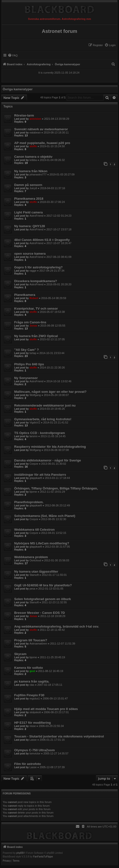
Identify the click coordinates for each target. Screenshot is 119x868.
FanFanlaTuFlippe (43, 857)
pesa (32, 589)
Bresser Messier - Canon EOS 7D (40, 613)
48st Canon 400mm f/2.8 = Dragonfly (42, 240)
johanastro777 (38, 174)
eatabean (35, 132)
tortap (33, 353)
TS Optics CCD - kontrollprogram (40, 433)
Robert (34, 298)
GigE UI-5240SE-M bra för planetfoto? (43, 585)
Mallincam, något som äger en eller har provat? (50, 392)
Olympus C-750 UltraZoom (35, 750)
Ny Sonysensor (26, 378)
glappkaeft (36, 478)
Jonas (33, 326)
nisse (33, 726)
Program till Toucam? (31, 640)
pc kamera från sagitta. (32, 681)
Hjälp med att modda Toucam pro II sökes (46, 709)
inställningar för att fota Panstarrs (40, 475)
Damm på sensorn (28, 185)
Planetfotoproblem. (29, 502)
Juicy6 (33, 188)
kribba (33, 160)
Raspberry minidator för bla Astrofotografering (50, 447)
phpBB (20, 853)
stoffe (33, 146)
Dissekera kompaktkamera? (36, 281)
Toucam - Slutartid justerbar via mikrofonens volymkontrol (59, 736)
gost (32, 671)
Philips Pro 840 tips (29, 364)
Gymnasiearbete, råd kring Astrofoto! (43, 419)
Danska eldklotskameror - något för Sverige (48, 460)
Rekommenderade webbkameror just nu (45, 405)
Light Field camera (29, 212)
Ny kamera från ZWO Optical (36, 336)
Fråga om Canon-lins (30, 322)
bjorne (33, 492)
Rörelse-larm (24, 115)
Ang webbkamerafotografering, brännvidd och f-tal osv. (57, 626)
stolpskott (35, 712)
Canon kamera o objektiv (33, 157)
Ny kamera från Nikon (31, 171)
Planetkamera (25, 295)
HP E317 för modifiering (32, 723)
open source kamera (30, 254)
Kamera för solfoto (29, 668)
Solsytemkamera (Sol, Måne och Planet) (45, 516)
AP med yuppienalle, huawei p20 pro (42, 143)
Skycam (20, 654)
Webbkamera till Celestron (34, 530)
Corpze (34, 464)
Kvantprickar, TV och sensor (36, 309)
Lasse (33, 740)
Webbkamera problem (31, 557)
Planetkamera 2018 (29, 199)
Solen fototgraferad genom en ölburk (43, 599)
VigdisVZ (35, 422)
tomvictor (35, 753)
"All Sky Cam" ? (26, 350)
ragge (33, 271)
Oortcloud (35, 560)
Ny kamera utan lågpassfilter (36, 572)
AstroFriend (36, 216)
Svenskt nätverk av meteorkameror (41, 129)
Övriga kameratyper (18, 89)
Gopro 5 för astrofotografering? (38, 267)
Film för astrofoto (28, 764)
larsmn (33, 436)
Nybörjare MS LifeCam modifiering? (42, 543)
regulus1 (35, 698)
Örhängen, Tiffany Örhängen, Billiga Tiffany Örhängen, (56, 488)
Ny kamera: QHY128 (30, 226)
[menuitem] (110, 45)
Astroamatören (38, 644)
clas (32, 685)
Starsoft (34, 575)
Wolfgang (35, 395)
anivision (35, 119)
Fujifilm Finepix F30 (29, 695)
